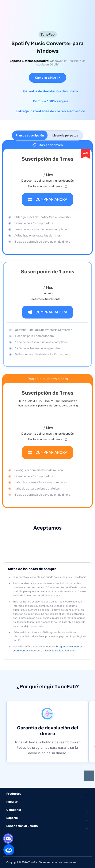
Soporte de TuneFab (57, 651)
